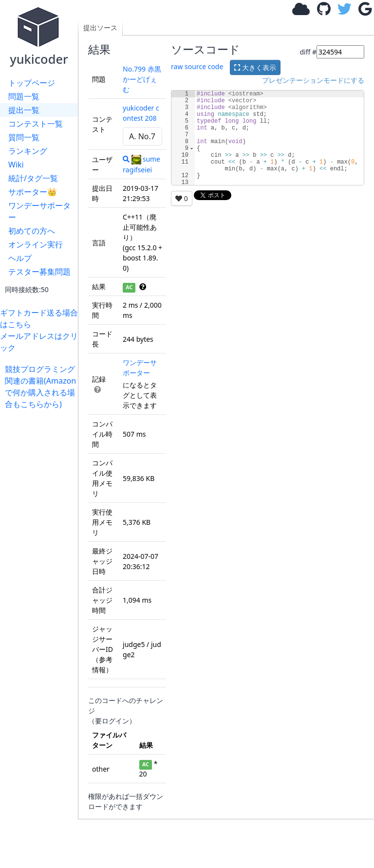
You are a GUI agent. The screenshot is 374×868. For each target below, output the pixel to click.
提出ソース (100, 28)
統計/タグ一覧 (33, 178)
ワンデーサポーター (39, 211)
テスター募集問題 (39, 272)
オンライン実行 (36, 244)
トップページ (32, 83)
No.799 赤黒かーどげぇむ (142, 79)
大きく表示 (255, 67)
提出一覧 (24, 110)
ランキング (28, 151)
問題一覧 (24, 96)
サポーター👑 (33, 192)
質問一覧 (24, 137)
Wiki (16, 165)
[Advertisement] (41, 556)
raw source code (197, 66)
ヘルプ (20, 258)
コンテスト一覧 (36, 124)
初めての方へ (32, 231)
